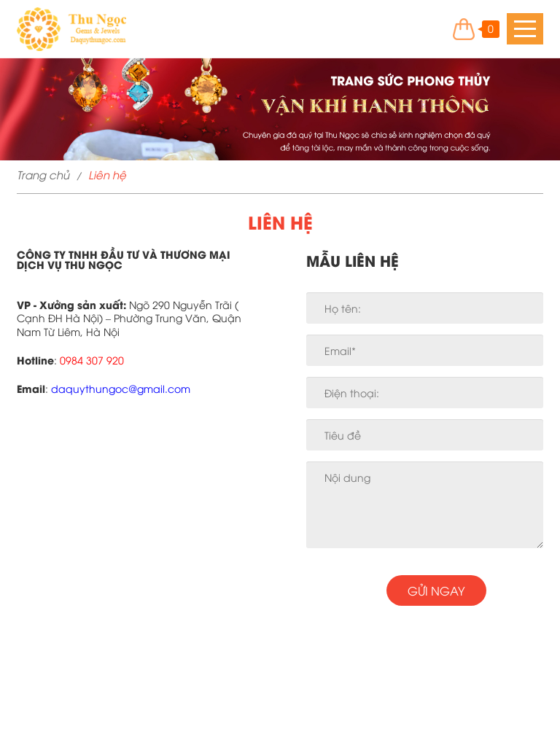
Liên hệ (107, 174)
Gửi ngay (436, 590)
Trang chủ (43, 174)
